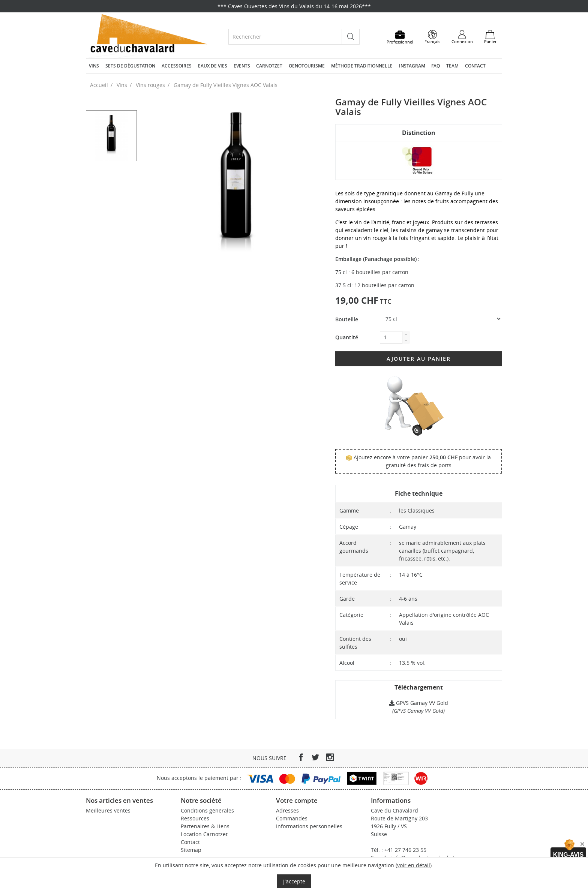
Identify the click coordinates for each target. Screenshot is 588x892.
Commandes (292, 818)
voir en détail (414, 865)
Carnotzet (269, 66)
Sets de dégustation (130, 66)
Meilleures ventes (108, 810)
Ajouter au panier (419, 359)
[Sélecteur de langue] (432, 37)
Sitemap (191, 850)
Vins (94, 66)
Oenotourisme (307, 66)
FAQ (436, 66)
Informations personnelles (309, 826)
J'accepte (294, 881)
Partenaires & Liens (205, 826)
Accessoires (177, 66)
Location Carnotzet (204, 834)
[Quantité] (391, 337)
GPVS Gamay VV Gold (419, 703)
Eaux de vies (213, 66)
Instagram (412, 66)
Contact (475, 66)
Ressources (195, 818)
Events (242, 66)
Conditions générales (207, 810)
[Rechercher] (285, 37)
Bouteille (347, 319)
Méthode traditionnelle (362, 66)
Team (452, 66)
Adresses (287, 810)
